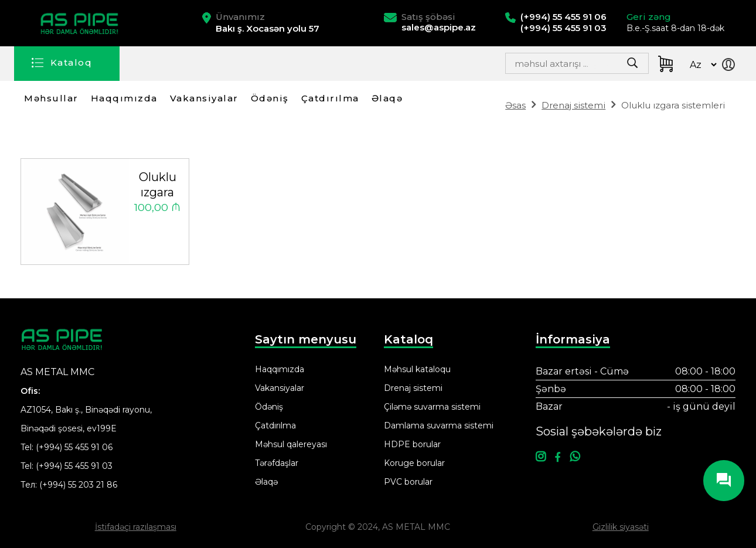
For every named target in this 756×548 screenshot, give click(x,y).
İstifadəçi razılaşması (136, 527)
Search (604, 67)
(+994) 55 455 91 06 (74, 447)
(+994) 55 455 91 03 (74, 466)
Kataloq (71, 62)
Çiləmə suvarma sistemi (432, 407)
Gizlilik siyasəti (621, 527)
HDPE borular (412, 444)
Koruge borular (414, 463)
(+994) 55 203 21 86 (78, 485)
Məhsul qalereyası (291, 444)
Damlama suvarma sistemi (439, 426)
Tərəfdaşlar (277, 463)
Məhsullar (51, 98)
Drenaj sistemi (573, 105)
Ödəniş (270, 98)
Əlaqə (387, 98)
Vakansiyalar (204, 98)
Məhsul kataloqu (417, 369)
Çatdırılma (330, 98)
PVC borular (408, 482)
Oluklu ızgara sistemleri (157, 185)
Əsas (515, 105)
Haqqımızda (124, 98)
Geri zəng (649, 17)
